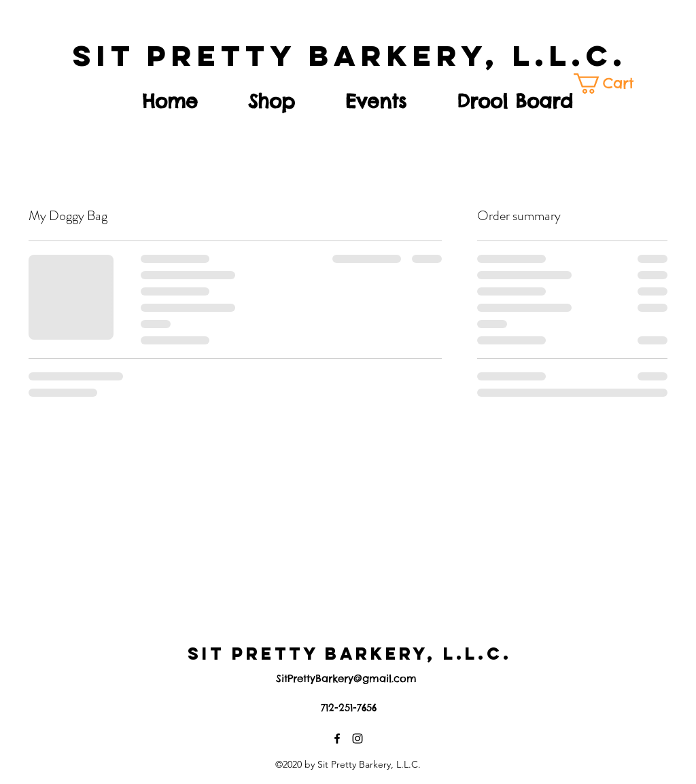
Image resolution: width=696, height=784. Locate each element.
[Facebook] (337, 738)
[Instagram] (358, 738)
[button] (611, 84)
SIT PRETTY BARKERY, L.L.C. (350, 55)
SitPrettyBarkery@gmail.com (346, 678)
